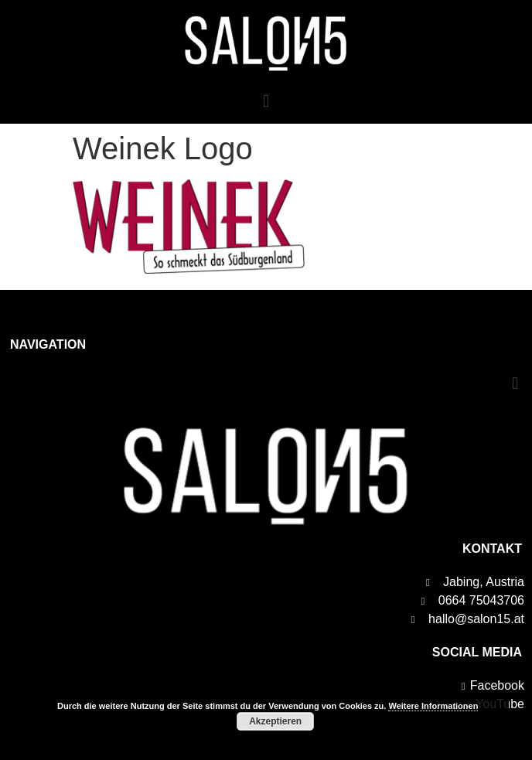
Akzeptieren (275, 721)
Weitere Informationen (433, 706)
